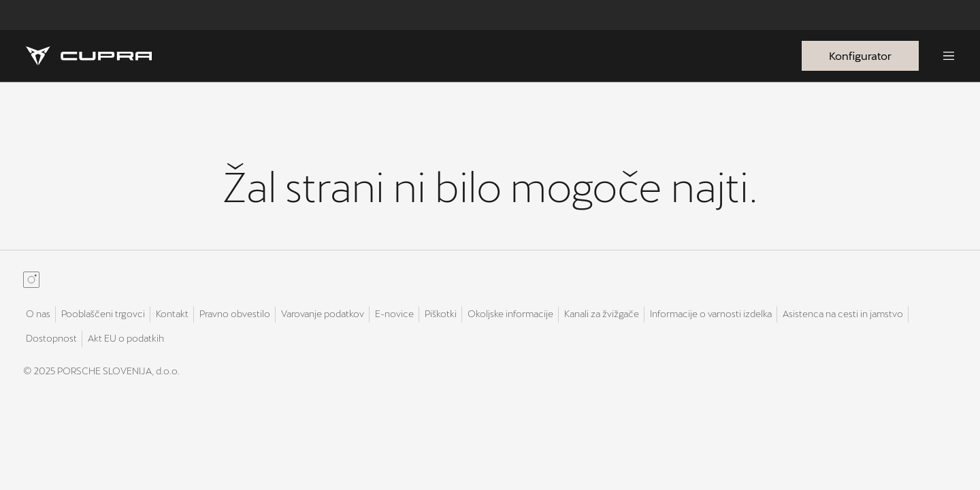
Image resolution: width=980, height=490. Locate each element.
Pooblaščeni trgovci (103, 313)
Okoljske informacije (510, 313)
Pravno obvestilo (235, 313)
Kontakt (172, 313)
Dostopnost (51, 338)
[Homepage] (89, 56)
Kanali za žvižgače (602, 313)
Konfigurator (860, 55)
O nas (38, 313)
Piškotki (441, 313)
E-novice (394, 313)
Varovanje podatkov (323, 313)
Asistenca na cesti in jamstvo (843, 313)
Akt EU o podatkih (126, 338)
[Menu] (949, 56)
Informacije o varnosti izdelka (711, 313)
